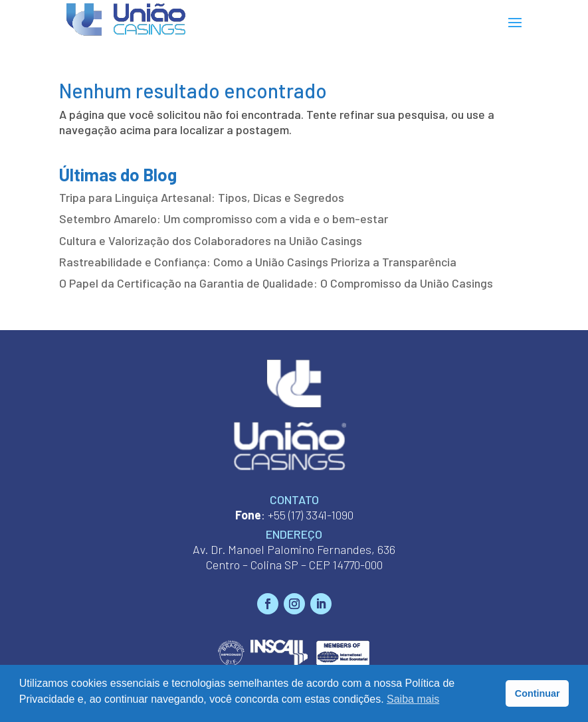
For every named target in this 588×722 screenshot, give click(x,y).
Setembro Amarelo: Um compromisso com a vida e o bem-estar (224, 219)
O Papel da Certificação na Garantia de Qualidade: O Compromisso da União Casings (276, 283)
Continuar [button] (538, 693)
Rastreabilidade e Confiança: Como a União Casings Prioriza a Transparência (258, 262)
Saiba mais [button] (413, 699)
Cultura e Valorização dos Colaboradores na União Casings (211, 240)
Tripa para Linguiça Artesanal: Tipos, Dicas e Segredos (202, 197)
